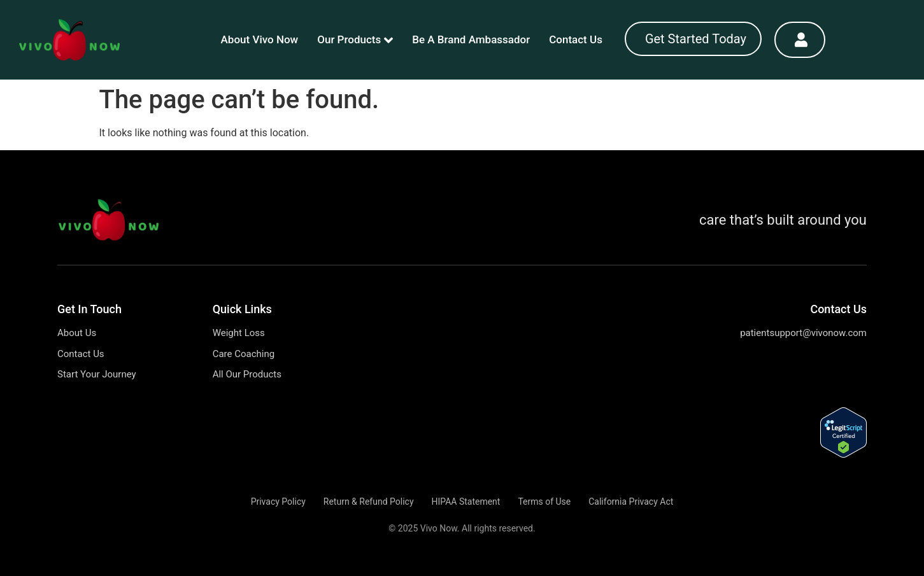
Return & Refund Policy (369, 502)
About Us (77, 333)
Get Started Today (696, 39)
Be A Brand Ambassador (471, 39)
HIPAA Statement (466, 502)
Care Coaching (244, 354)
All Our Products (247, 374)
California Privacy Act (631, 502)
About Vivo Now (260, 39)
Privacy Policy (278, 502)
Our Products (355, 40)
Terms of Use (544, 502)
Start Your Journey (97, 374)
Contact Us (576, 39)
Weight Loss (239, 333)
